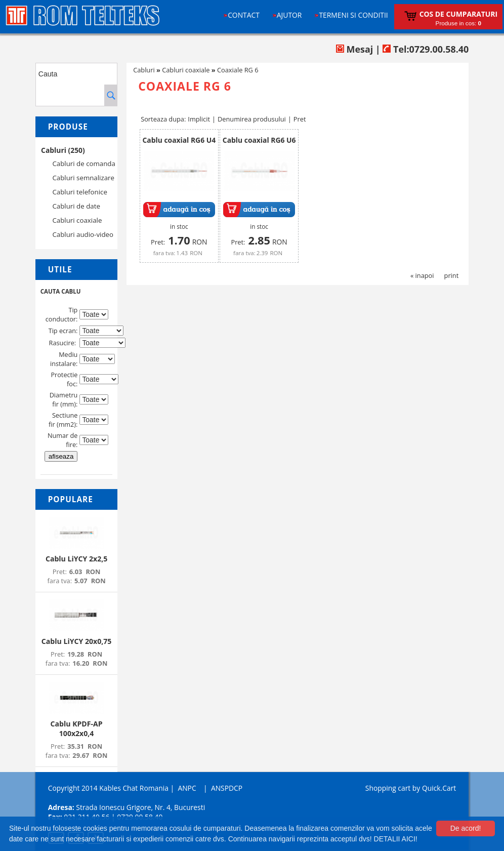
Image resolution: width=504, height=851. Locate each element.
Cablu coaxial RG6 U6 (259, 140)
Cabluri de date (76, 206)
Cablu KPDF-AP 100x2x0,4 (77, 728)
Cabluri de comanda (83, 164)
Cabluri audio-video (83, 234)
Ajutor (289, 15)
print (452, 275)
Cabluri (144, 70)
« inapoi (422, 275)
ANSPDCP (227, 788)
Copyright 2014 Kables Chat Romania (108, 788)
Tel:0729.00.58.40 (426, 49)
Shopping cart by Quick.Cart (411, 788)
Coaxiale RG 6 (238, 70)
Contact (244, 15)
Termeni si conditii (353, 15)
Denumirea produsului (252, 119)
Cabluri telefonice (80, 192)
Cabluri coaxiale (77, 220)
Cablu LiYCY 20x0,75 (76, 641)
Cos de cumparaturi (458, 14)
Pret (300, 119)
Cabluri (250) (63, 150)
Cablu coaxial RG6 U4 (179, 140)
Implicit (199, 119)
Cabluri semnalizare (83, 178)
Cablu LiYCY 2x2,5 (76, 559)
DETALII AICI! (396, 839)
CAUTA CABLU (61, 291)
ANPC (187, 788)
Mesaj (354, 49)
